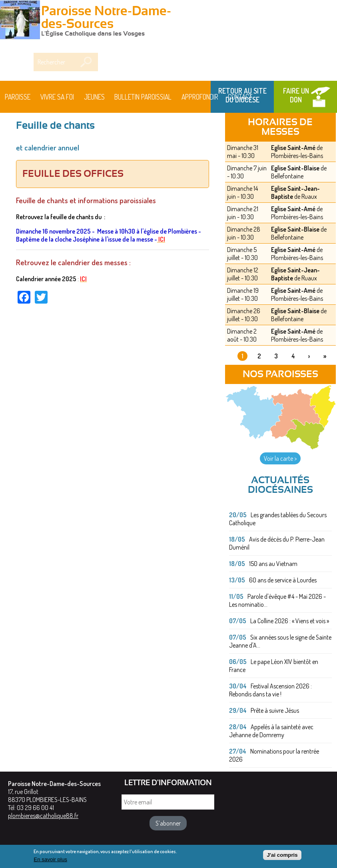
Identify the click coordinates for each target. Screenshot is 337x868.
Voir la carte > (280, 458)
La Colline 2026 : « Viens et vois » (290, 621)
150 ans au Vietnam (273, 564)
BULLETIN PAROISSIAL (143, 97)
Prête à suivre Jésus (275, 710)
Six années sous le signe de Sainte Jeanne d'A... (280, 641)
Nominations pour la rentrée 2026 (274, 755)
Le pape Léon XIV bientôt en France (274, 666)
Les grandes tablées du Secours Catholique (278, 519)
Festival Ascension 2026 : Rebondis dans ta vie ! (270, 690)
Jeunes (94, 97)
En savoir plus (50, 860)
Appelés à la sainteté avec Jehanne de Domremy (271, 731)
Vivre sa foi (57, 97)
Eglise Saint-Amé (293, 148)
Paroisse (18, 97)
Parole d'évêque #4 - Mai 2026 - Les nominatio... (277, 600)
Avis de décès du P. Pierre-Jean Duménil (277, 543)
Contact (240, 97)
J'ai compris (282, 855)
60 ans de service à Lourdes (283, 580)
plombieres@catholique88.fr (43, 816)
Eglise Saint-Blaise (295, 168)
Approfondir (200, 97)
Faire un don (296, 95)
